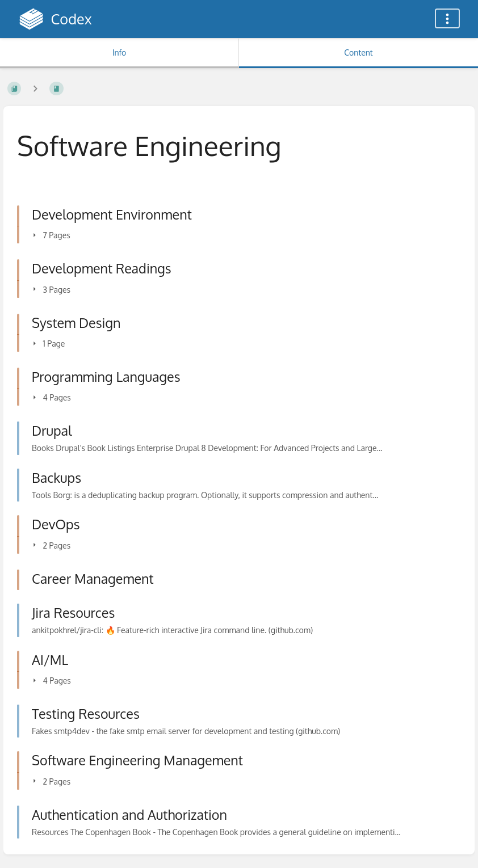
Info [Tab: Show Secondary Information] (119, 52)
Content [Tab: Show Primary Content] (358, 52)
